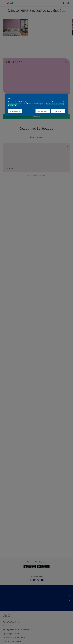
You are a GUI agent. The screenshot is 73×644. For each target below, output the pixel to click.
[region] (37, 105)
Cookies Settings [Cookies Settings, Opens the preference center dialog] (15, 111)
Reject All (58, 111)
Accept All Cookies (42, 111)
